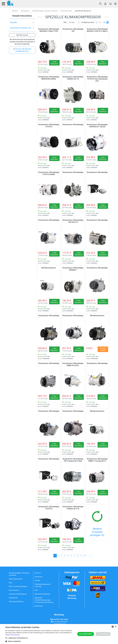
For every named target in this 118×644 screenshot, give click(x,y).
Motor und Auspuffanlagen (18, 586)
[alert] (59, 634)
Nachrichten (39, 606)
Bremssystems (14, 590)
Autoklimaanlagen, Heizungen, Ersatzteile (19, 574)
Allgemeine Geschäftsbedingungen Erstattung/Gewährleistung (44, 600)
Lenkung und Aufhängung (18, 594)
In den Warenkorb (54, 63)
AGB (36, 590)
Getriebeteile (13, 598)
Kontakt (37, 580)
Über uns (38, 573)
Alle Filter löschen (22, 35)
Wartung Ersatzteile (16, 579)
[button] (6, 638)
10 (85, 556)
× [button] (116, 627)
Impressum (39, 577)
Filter (65, 22)
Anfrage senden (103, 349)
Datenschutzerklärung (42, 594)
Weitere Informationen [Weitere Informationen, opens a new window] (13, 635)
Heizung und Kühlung (16, 602)
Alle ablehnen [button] (103, 634)
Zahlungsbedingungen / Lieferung (43, 585)
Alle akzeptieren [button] (86, 634)
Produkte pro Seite (88, 22)
